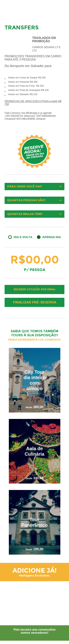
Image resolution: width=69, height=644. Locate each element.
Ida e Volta (23, 237)
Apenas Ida (52, 237)
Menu (61, 9)
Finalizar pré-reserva (35, 302)
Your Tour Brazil (16, 8)
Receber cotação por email (35, 289)
